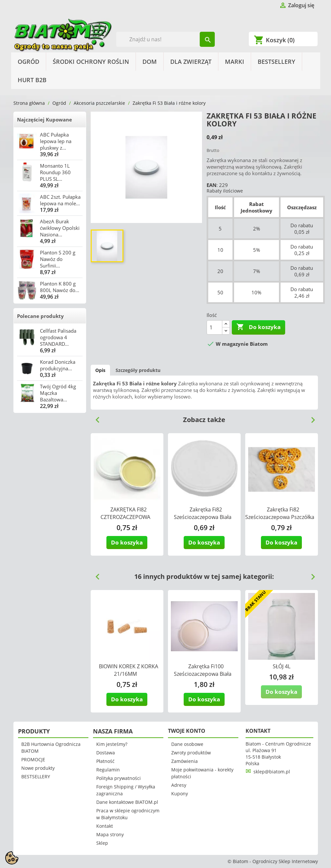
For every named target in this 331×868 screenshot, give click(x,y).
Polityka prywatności (119, 778)
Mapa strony (110, 834)
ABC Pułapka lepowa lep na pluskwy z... (56, 141)
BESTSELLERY (276, 62)
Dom (150, 62)
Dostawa (106, 753)
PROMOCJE (33, 759)
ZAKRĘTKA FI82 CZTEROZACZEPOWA (125, 513)
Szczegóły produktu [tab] (138, 370)
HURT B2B (32, 80)
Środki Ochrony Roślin (91, 62)
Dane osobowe (187, 744)
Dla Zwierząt (191, 62)
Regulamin (108, 770)
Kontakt (105, 826)
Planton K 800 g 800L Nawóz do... (60, 287)
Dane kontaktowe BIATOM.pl (127, 802)
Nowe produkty (38, 768)
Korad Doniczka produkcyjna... (58, 365)
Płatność (105, 761)
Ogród (28, 62)
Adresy (179, 785)
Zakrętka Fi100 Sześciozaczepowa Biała (203, 670)
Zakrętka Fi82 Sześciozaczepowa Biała (203, 513)
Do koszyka (258, 327)
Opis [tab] (100, 370)
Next (310, 417)
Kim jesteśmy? (112, 744)
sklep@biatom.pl (272, 772)
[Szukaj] (165, 39)
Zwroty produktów (191, 753)
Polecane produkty (40, 316)
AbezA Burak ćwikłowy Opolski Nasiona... (60, 228)
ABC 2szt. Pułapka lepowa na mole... (60, 200)
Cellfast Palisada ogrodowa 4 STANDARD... (58, 337)
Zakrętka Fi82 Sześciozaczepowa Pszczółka (280, 513)
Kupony (180, 794)
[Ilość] (214, 327)
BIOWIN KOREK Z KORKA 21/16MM (129, 670)
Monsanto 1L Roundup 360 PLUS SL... (55, 172)
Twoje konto (187, 731)
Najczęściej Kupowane (45, 120)
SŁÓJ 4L (282, 666)
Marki (235, 62)
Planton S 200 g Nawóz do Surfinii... (58, 259)
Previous (95, 417)
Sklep (102, 843)
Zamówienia (184, 761)
